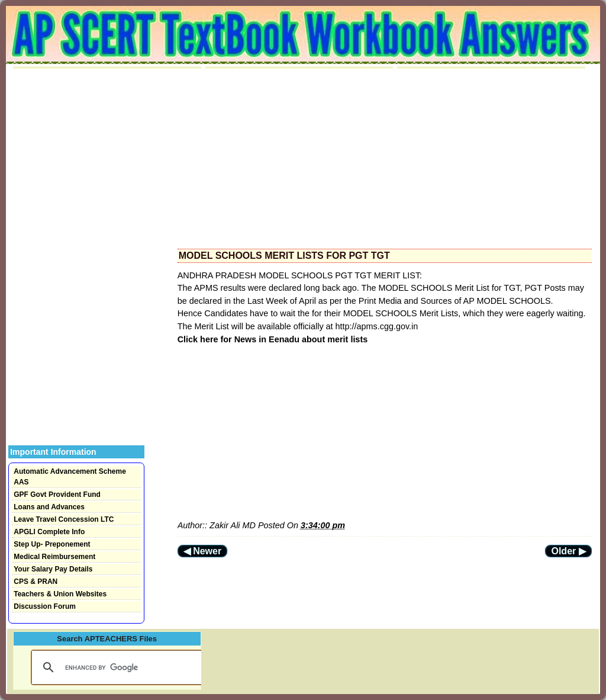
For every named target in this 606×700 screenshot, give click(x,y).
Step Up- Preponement (52, 544)
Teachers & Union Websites (60, 594)
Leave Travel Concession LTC (64, 519)
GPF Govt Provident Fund (57, 495)
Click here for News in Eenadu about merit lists (273, 339)
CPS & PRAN (36, 582)
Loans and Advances (49, 507)
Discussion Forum (45, 606)
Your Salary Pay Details (53, 569)
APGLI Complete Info (49, 532)
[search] (116, 667)
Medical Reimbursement (54, 557)
